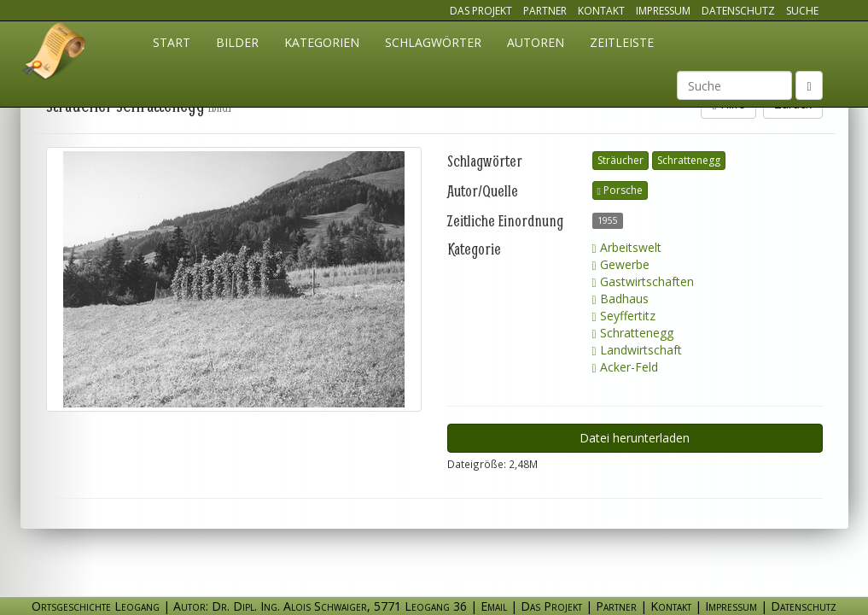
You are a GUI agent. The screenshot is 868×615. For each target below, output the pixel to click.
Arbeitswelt (627, 247)
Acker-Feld (625, 367)
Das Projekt (481, 11)
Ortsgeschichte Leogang (55, 54)
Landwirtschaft (637, 350)
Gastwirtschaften (643, 281)
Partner (545, 11)
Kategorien (322, 42)
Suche (802, 11)
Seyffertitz (624, 316)
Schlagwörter (433, 42)
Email (494, 606)
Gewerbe (621, 264)
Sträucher (620, 160)
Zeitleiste (622, 42)
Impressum (663, 11)
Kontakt (601, 11)
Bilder (237, 42)
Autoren (536, 42)
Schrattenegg (689, 160)
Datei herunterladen (635, 438)
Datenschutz (738, 11)
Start (172, 42)
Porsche (620, 190)
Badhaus (620, 299)
